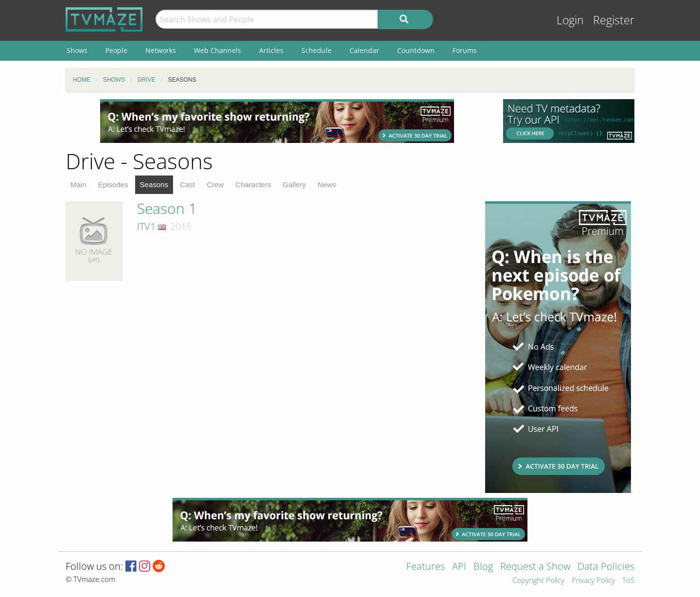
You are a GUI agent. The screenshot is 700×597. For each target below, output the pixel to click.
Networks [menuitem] (161, 50)
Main (79, 184)
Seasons (154, 184)
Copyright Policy (538, 581)
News (327, 184)
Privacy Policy (593, 581)
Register (614, 20)
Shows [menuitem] (77, 50)
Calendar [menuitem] (364, 50)
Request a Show (535, 567)
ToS (628, 581)
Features (426, 567)
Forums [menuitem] (465, 50)
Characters (253, 184)
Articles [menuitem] (271, 50)
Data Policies (606, 567)
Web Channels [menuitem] (218, 50)
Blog (483, 567)
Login (570, 20)
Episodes (113, 184)
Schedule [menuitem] (316, 50)
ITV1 (146, 226)
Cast (187, 184)
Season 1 (167, 208)
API (459, 567)
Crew (215, 184)
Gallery (295, 184)
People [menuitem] (116, 50)
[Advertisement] (277, 121)
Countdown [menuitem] (416, 50)
